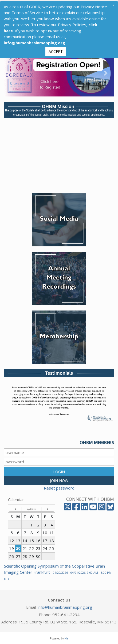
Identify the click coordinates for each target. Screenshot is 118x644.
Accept (56, 50)
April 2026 (31, 508)
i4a (66, 637)
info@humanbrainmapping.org (65, 606)
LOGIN (59, 470)
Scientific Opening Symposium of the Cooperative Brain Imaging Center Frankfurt (58, 571)
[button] (12, 72)
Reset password (59, 487)
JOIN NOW (59, 479)
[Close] (113, 4)
